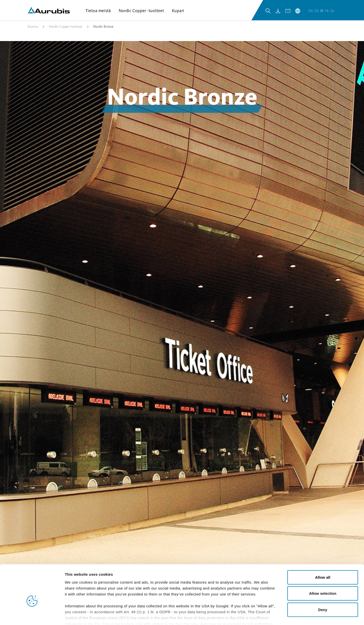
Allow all (323, 549)
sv (332, 12)
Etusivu (33, 28)
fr (327, 12)
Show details (260, 615)
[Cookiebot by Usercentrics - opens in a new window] (32, 615)
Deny (323, 582)
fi (322, 12)
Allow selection (323, 566)
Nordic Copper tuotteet (66, 28)
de (317, 12)
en (311, 12)
